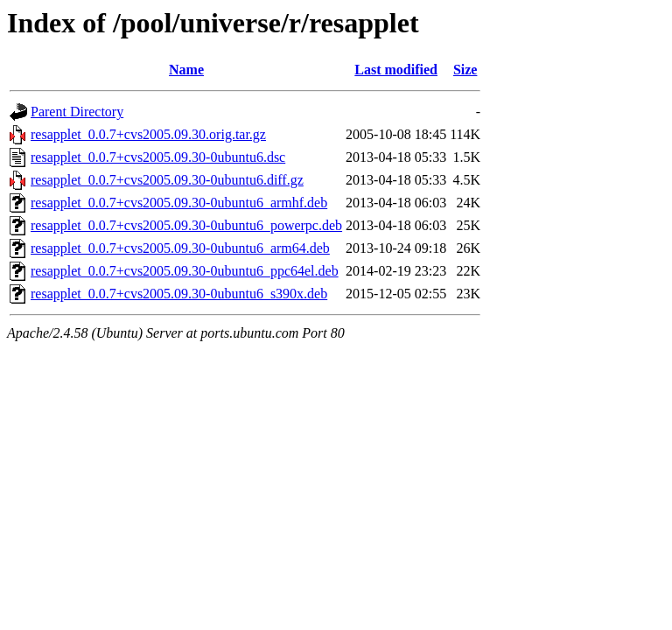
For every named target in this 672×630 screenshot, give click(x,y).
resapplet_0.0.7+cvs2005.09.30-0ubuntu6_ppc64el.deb (185, 271)
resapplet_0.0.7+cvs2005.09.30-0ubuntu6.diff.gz (167, 180)
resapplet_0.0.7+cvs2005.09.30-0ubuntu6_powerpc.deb (186, 225)
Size (465, 70)
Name (186, 70)
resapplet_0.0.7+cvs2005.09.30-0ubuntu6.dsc (158, 157)
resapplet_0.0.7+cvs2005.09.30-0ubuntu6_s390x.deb (179, 294)
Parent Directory (77, 112)
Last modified (396, 70)
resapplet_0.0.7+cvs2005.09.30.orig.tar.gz (148, 134)
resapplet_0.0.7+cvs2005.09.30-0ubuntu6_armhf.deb (179, 203)
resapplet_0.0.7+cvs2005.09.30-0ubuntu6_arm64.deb (180, 248)
